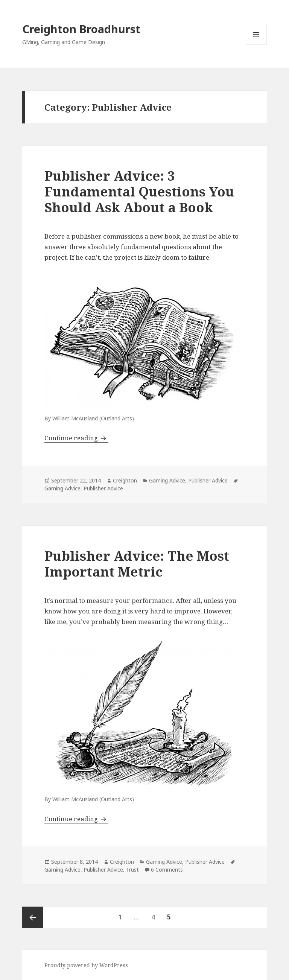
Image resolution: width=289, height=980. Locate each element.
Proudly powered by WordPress (86, 965)
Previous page (33, 917)
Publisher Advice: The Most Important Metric (137, 564)
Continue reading (76, 438)
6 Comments (167, 870)
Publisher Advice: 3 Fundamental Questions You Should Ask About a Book (139, 191)
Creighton (125, 480)
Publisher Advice (208, 480)
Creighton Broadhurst (81, 29)
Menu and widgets (256, 45)
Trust (132, 870)
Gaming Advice (167, 480)
